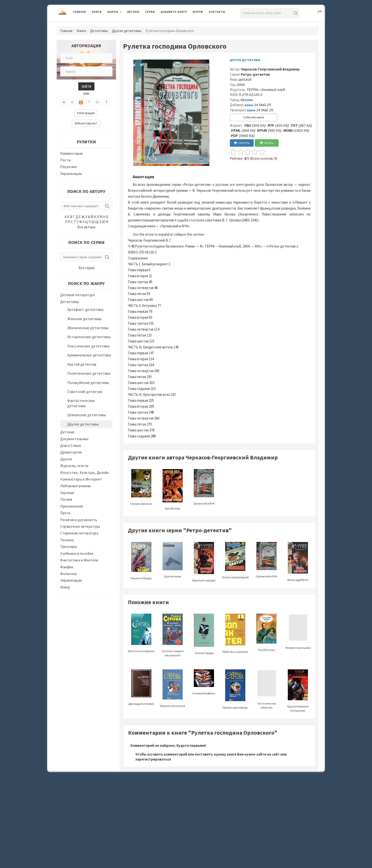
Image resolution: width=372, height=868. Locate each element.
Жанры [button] (113, 12)
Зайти (86, 86)
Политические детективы (89, 373)
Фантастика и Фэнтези (79, 560)
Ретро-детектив (255, 74)
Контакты (217, 12)
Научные (67, 493)
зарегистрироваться (153, 759)
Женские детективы (84, 319)
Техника (67, 540)
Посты (66, 160)
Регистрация (86, 113)
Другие (66, 459)
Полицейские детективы (88, 383)
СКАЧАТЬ (242, 143)
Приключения (72, 506)
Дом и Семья (71, 446)
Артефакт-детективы (85, 310)
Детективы (99, 31)
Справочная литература (80, 526)
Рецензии (68, 167)
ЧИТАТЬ (267, 143)
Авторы (133, 12)
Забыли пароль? (86, 123)
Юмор (65, 587)
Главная (80, 12)
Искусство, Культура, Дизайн (85, 473)
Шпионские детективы (87, 415)
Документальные (74, 439)
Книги (97, 12)
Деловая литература (77, 295)
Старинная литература (79, 533)
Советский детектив (85, 392)
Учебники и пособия (77, 553)
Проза (65, 513)
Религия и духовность (79, 520)
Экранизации (71, 174)
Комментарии (72, 153)
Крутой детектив (82, 364)
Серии (150, 12)
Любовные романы (76, 486)
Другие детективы (127, 31)
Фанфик (67, 567)
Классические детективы (88, 346)
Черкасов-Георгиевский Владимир (270, 69)
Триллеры (68, 547)
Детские (67, 432)
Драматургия (71, 452)
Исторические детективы (89, 337)
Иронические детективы (88, 328)
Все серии (86, 268)
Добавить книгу (174, 12)
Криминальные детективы (89, 355)
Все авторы (86, 227)
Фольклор (68, 574)
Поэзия (66, 499)
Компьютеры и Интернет (81, 479)
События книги (254, 117)
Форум (198, 12)
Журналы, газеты (74, 466)
